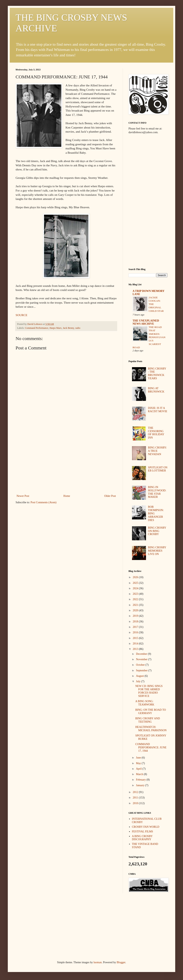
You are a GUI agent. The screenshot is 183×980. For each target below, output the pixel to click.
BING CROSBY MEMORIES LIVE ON (157, 551)
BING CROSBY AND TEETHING (148, 720)
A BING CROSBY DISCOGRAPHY (142, 838)
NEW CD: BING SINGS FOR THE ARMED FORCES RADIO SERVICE (149, 691)
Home (67, 496)
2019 (136, 616)
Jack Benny (69, 328)
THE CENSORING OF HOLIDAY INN (156, 433)
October (141, 665)
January (140, 785)
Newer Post (23, 496)
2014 (136, 644)
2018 (136, 622)
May (139, 763)
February (141, 780)
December (142, 654)
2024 (136, 588)
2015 (136, 638)
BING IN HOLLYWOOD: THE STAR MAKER (157, 492)
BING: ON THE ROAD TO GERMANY (151, 712)
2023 (136, 594)
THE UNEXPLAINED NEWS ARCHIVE (146, 322)
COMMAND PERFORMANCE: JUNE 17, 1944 (151, 747)
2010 (136, 803)
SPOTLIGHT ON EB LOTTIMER (158, 469)
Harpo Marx (55, 328)
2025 (136, 583)
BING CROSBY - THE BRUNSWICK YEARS (157, 373)
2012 (136, 792)
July (139, 681)
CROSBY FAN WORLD (146, 827)
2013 (136, 649)
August (140, 676)
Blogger (121, 962)
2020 (136, 610)
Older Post (110, 496)
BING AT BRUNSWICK (156, 390)
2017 (136, 627)
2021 (136, 605)
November (142, 659)
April (139, 769)
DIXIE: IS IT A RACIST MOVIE (158, 410)
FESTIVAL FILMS (143, 832)
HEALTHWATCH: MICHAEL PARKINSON (151, 729)
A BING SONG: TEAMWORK (145, 703)
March (140, 774)
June (139, 758)
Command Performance (37, 328)
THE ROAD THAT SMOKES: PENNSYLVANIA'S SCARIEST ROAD (149, 337)
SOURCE (22, 315)
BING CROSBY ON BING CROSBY (157, 531)
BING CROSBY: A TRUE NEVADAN (157, 451)
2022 (136, 599)
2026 (136, 577)
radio (78, 328)
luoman (98, 962)
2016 (136, 632)
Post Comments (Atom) (44, 502)
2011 (136, 798)
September (142, 670)
